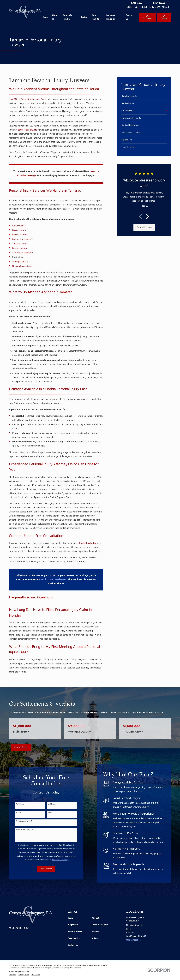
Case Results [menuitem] (96, 17)
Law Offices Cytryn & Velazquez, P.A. (27, 99)
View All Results (21, 747)
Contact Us (73, 945)
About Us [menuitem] (55, 17)
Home (70, 918)
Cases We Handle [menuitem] (67, 17)
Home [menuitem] (45, 17)
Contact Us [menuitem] (130, 17)
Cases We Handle (100, 925)
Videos (95, 938)
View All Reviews (144, 227)
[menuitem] (144, 96)
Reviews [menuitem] (85, 17)
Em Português (147, 17)
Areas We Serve (75, 932)
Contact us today (88, 543)
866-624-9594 (159, 7)
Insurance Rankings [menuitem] (111, 17)
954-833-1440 (137, 7)
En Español (164, 17)
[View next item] (148, 217)
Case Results (74, 938)
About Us (96, 918)
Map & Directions (134, 940)
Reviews (95, 932)
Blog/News (73, 925)
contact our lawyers (27, 130)
